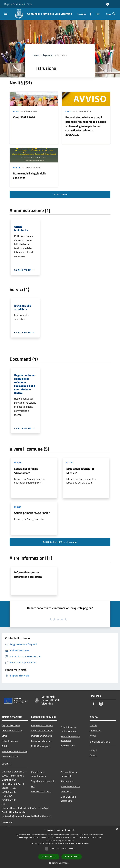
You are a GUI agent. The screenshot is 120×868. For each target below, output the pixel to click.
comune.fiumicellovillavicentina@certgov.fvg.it (26, 808)
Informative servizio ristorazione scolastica (28, 574)
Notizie (17, 167)
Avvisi (16, 111)
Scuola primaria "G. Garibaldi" (32, 513)
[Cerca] (114, 14)
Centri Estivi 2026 (24, 117)
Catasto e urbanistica (42, 741)
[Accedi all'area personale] (108, 4)
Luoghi (93, 750)
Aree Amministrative (12, 731)
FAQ (33, 786)
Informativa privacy (70, 786)
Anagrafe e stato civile (42, 725)
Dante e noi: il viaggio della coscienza (30, 176)
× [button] (117, 829)
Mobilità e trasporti (41, 746)
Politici (5, 746)
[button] (60, 863)
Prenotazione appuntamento (38, 774)
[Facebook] (90, 14)
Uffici (4, 736)
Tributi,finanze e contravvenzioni (69, 729)
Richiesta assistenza (41, 792)
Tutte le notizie (60, 194)
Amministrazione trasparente (69, 774)
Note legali (66, 792)
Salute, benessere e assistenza (70, 738)
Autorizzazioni (68, 746)
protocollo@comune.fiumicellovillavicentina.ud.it (27, 816)
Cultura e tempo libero (42, 731)
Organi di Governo (11, 725)
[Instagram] (97, 14)
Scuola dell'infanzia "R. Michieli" (80, 471)
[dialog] (60, 847)
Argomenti (48, 55)
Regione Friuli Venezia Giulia (18, 4)
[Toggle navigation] (6, 14)
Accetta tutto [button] (49, 857)
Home (36, 55)
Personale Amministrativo (15, 751)
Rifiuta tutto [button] (72, 857)
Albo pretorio (67, 781)
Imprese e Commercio (42, 736)
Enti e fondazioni (10, 741)
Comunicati (96, 731)
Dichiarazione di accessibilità (68, 799)
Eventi (93, 755)
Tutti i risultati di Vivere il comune (60, 542)
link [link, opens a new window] (88, 843)
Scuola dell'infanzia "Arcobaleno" (26, 471)
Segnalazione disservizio (43, 781)
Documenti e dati (10, 757)
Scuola (18, 463)
